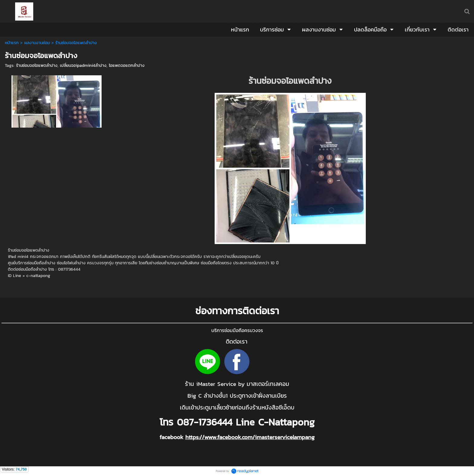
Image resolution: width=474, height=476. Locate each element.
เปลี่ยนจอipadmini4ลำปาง (83, 65)
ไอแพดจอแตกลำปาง (127, 65)
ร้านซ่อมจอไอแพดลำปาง (37, 65)
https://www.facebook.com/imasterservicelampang (250, 437)
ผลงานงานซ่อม (37, 43)
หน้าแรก (12, 43)
